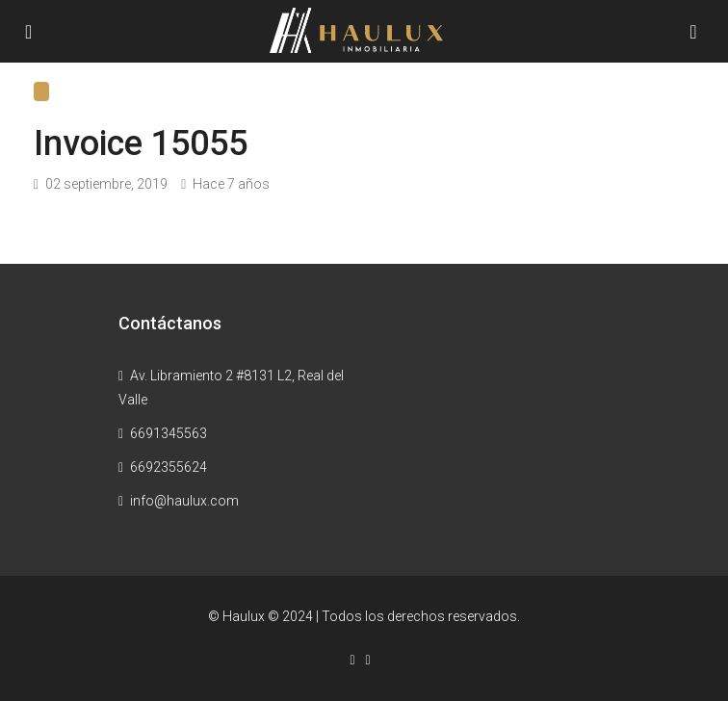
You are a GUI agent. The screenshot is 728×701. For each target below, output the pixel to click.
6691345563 (169, 433)
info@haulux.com (184, 501)
